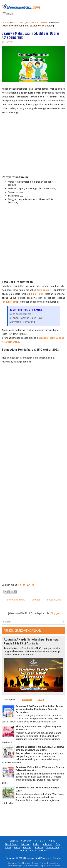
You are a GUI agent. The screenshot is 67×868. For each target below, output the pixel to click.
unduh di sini (10, 302)
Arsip (41, 700)
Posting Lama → (56, 600)
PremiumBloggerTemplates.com (22, 866)
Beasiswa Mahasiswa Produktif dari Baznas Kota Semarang (31, 35)
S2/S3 (52, 841)
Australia (39, 847)
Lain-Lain (25, 844)
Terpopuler (10, 700)
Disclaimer (42, 851)
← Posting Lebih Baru (14, 600)
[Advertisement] (33, 145)
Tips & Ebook (11, 844)
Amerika (27, 847)
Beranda (36, 600)
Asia (58, 844)
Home (6, 22)
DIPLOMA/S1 (18, 22)
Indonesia (47, 844)
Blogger (55, 613)
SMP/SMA (26, 841)
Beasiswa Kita (32, 858)
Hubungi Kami (27, 851)
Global (36, 844)
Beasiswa (27, 700)
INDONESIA (32, 22)
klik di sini (44, 290)
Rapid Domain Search (50, 866)
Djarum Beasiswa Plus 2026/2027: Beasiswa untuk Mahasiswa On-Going (40, 748)
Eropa (8, 847)
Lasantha (54, 863)
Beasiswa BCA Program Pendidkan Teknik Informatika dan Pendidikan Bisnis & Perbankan (39, 709)
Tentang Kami (53, 847)
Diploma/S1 (40, 841)
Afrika (17, 847)
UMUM (43, 22)
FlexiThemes (24, 863)
